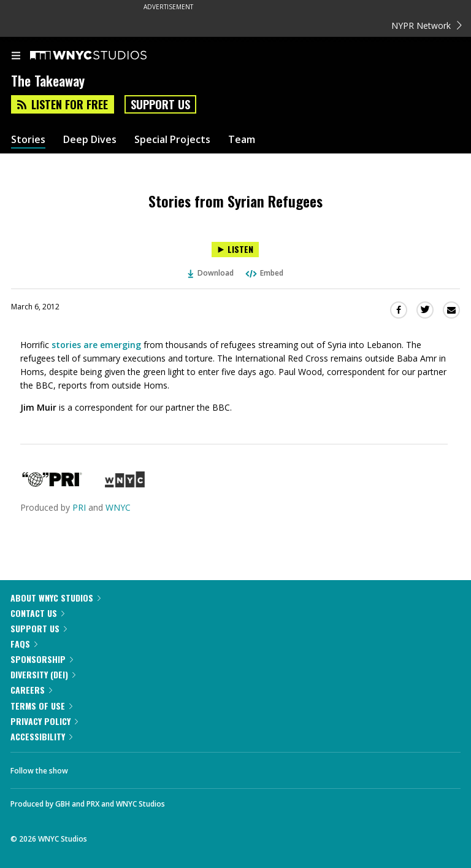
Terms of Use (41, 706)
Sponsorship (42, 659)
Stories (28, 140)
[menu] (16, 56)
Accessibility (41, 736)
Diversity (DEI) (43, 674)
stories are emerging (96, 345)
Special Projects (172, 140)
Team (242, 140)
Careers (31, 690)
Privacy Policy (44, 721)
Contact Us (37, 613)
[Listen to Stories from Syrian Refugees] (235, 250)
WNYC (118, 507)
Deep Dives (90, 140)
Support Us (160, 104)
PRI (79, 507)
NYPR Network (427, 25)
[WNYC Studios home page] (104, 56)
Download (211, 273)
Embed (264, 273)
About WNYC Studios (56, 598)
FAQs (24, 644)
